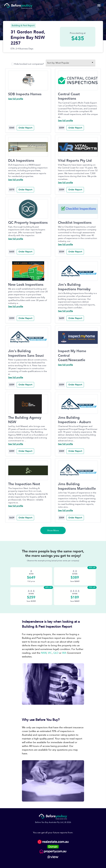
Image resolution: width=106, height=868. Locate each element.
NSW (44, 653)
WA (64, 653)
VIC (50, 653)
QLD (56, 653)
